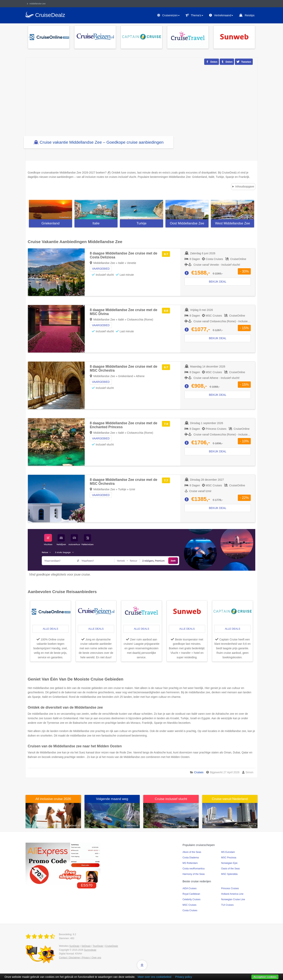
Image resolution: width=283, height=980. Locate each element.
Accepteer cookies (265, 977)
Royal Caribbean (191, 894)
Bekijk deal (218, 338)
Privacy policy (184, 977)
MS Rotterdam (190, 863)
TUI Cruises (227, 905)
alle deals (51, 629)
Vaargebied (101, 325)
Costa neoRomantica (194, 869)
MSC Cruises (190, 905)
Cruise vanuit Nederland (230, 799)
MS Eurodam (228, 852)
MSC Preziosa (229, 858)
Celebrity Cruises (192, 899)
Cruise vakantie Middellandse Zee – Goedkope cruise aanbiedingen (102, 142)
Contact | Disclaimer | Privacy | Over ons (80, 958)
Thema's (197, 15)
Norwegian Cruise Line (233, 899)
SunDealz (74, 946)
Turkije (141, 223)
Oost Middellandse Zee (187, 223)
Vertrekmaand (224, 15)
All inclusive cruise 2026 (53, 799)
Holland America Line (232, 894)
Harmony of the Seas (194, 874)
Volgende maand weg (112, 799)
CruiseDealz (112, 946)
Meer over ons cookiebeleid (154, 977)
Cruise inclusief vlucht (171, 799)
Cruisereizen (171, 15)
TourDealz (98, 946)
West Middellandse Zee (233, 223)
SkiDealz (86, 946)
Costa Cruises (190, 910)
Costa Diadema (191, 858)
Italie (96, 223)
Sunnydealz (90, 950)
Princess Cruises (230, 888)
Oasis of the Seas (230, 869)
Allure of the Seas (192, 852)
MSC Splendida (229, 874)
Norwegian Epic (229, 863)
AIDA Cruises (190, 888)
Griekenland (51, 223)
